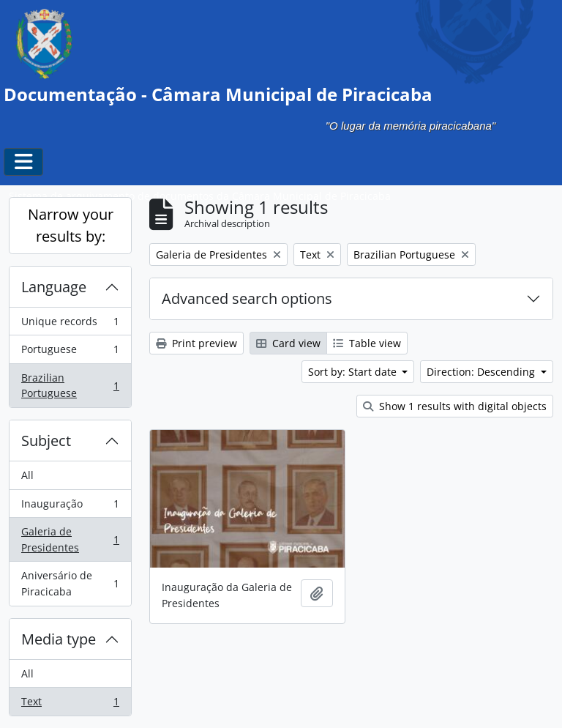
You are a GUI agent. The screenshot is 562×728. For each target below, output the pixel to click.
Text (70, 705)
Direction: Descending (482, 372)
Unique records (70, 324)
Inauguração (70, 507)
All (27, 475)
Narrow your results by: (71, 225)
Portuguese (70, 352)
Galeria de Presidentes (70, 539)
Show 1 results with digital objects (455, 406)
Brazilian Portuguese (70, 386)
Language (54, 287)
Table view (367, 343)
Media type (59, 639)
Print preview (196, 343)
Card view (288, 343)
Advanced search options (247, 298)
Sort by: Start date (354, 372)
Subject (46, 441)
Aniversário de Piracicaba (70, 583)
